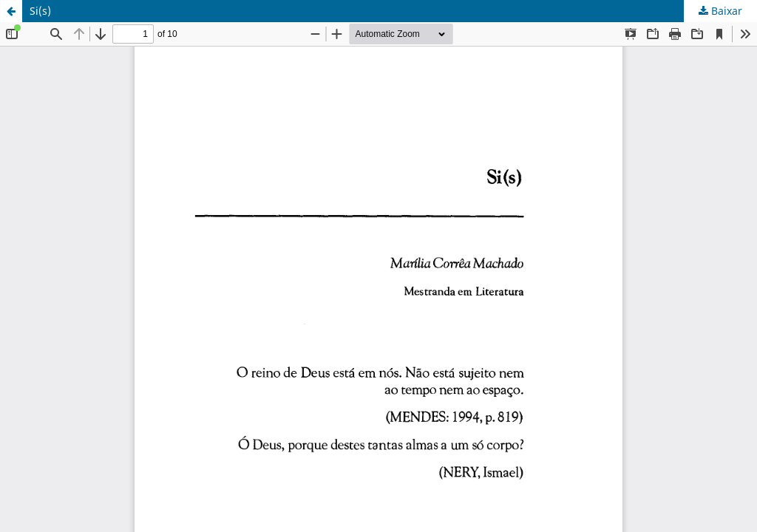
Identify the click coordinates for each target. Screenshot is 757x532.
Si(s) (40, 11)
